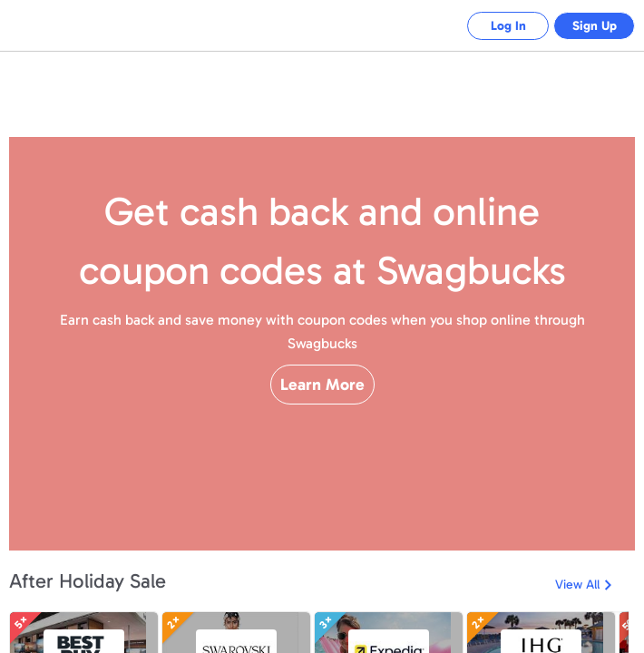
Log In (495, 26)
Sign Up (590, 26)
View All (577, 585)
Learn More (322, 416)
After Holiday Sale (88, 581)
